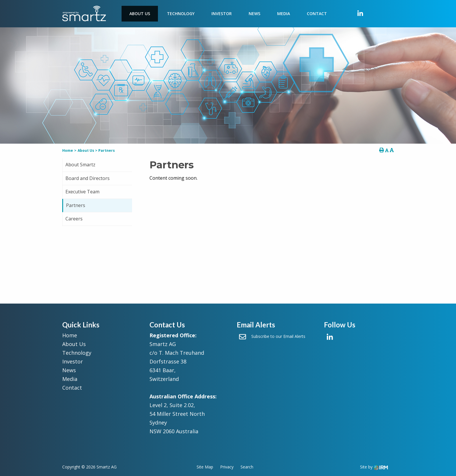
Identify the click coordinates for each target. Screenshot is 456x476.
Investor (222, 14)
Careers (74, 219)
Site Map (205, 467)
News (254, 14)
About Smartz (80, 165)
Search (247, 467)
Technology (181, 14)
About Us (140, 14)
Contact (317, 14)
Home (70, 335)
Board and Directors (88, 178)
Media (284, 14)
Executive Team (82, 192)
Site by (374, 467)
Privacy (227, 467)
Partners (76, 205)
